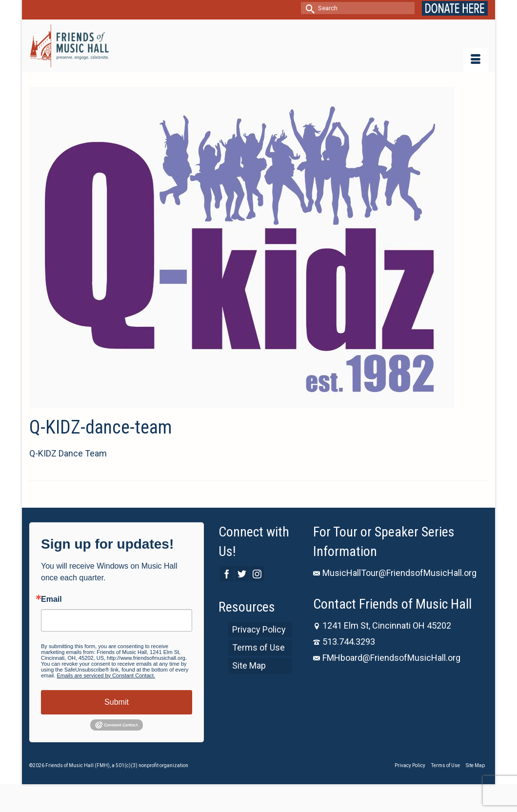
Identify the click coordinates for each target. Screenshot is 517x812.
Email (51, 599)
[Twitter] (242, 574)
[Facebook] (227, 574)
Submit (117, 702)
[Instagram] (257, 574)
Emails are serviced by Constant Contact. (106, 675)
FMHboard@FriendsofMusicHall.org (387, 658)
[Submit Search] (308, 8)
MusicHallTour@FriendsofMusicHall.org (395, 573)
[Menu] (476, 60)
